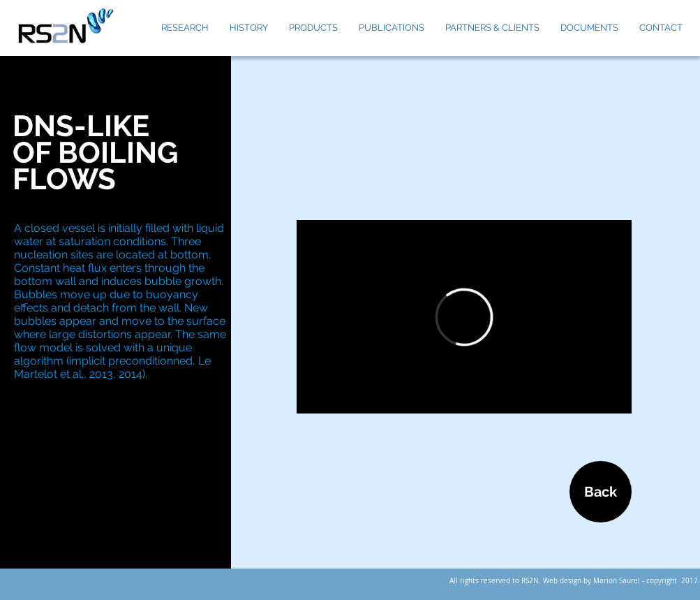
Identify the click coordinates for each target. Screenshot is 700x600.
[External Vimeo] (464, 317)
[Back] (601, 492)
